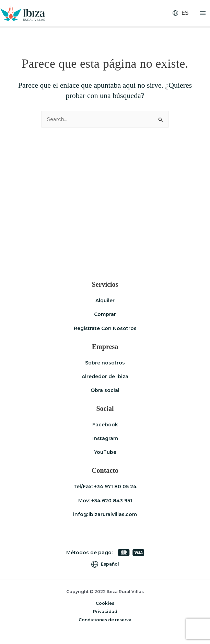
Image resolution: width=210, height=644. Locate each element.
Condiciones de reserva (105, 620)
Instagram (105, 438)
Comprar (105, 315)
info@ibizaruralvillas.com (105, 514)
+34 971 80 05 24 (115, 487)
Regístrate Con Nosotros (105, 328)
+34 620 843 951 (112, 501)
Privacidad (105, 612)
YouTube (105, 452)
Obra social (105, 390)
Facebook (105, 425)
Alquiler (105, 301)
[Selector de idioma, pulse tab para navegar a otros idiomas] (183, 13)
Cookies (105, 603)
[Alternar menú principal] (203, 13)
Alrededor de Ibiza (105, 376)
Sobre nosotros (105, 363)
